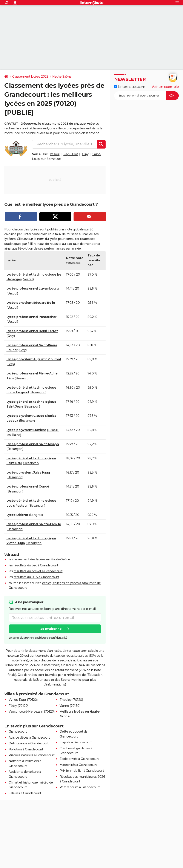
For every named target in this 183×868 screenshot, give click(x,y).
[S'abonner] (146, 96)
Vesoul (55, 154)
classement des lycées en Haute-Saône (41, 559)
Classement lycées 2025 (30, 77)
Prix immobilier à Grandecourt (82, 771)
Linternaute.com (130, 87)
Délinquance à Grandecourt (29, 743)
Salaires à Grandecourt (25, 793)
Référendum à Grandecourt (80, 787)
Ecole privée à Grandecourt (79, 759)
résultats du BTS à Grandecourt (36, 577)
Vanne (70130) (70, 706)
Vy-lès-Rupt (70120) (23, 700)
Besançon (23, 378)
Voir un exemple (165, 87)
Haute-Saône (62, 77)
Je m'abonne (51, 629)
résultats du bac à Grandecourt (36, 565)
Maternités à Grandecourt (78, 765)
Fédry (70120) (18, 706)
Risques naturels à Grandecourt (32, 755)
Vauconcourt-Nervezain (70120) (32, 712)
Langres (36, 515)
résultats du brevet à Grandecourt (38, 571)
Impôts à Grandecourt (76, 742)
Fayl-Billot (71, 154)
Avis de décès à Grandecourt (29, 738)
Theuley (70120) (71, 700)
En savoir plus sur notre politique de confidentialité (38, 638)
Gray (85, 154)
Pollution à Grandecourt (26, 749)
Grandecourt (18, 732)
